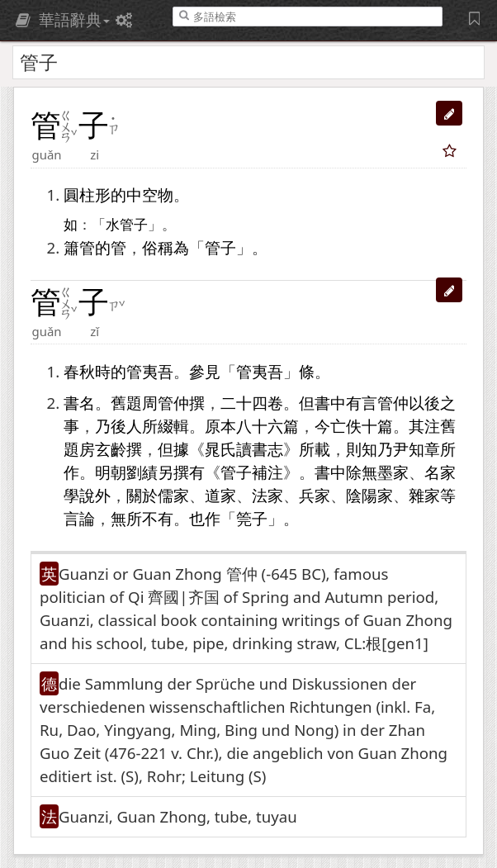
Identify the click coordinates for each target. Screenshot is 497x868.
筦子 (252, 518)
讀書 (252, 449)
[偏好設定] (126, 20)
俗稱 (158, 247)
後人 (126, 426)
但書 (315, 403)
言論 (79, 518)
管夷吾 (150, 371)
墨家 (393, 472)
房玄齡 (103, 449)
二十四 (244, 403)
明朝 (111, 472)
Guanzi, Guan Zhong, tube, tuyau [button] (178, 816)
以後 (424, 403)
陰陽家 (369, 495)
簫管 (79, 247)
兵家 (315, 495)
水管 (120, 225)
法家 (267, 495)
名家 (440, 472)
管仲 (173, 403)
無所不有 (142, 518)
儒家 (173, 495)
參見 (205, 371)
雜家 (424, 495)
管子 (220, 247)
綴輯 (173, 426)
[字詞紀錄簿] (477, 18)
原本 (220, 426)
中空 (142, 194)
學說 (79, 495)
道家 (220, 495)
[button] (449, 113)
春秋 (79, 371)
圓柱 (79, 194)
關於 (142, 495)
